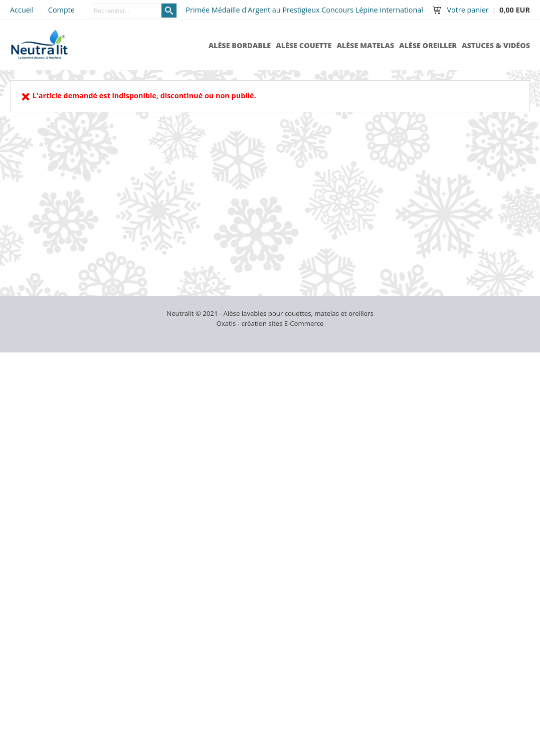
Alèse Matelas (365, 45)
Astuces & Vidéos (496, 45)
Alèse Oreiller (428, 45)
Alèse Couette (304, 45)
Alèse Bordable (240, 45)
